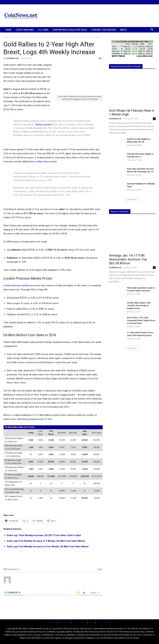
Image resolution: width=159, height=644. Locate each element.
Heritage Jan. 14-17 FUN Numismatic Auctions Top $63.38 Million (128, 259)
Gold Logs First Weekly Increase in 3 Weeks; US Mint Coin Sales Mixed (46, 541)
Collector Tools (79, 622)
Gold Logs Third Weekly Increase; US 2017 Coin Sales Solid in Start (44, 535)
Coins (92, 622)
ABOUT (124, 30)
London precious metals (16, 285)
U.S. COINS (43, 30)
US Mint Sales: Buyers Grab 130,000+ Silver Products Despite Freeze (139, 306)
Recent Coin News (120, 212)
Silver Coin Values (105, 622)
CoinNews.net (12, 58)
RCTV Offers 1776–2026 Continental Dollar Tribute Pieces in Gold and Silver (141, 321)
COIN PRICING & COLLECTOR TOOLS (70, 30)
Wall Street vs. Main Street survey (40, 162)
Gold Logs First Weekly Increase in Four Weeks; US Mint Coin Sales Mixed (48, 547)
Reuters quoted (43, 124)
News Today (64, 622)
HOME (8, 30)
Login (99, 569)
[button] (152, 30)
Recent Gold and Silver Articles (126, 66)
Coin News (51, 622)
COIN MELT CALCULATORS (103, 30)
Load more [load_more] (132, 199)
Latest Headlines (25, 30)
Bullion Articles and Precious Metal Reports (22, 37)
